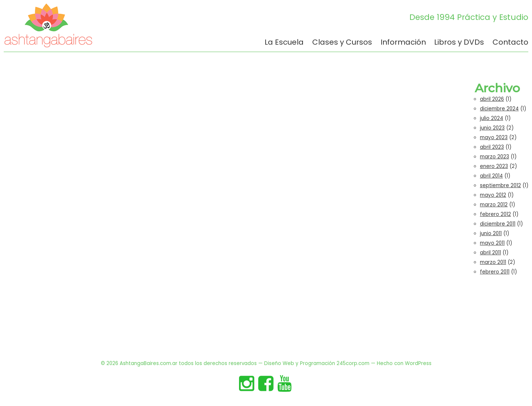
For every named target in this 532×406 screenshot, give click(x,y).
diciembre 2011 (498, 224)
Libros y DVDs (459, 43)
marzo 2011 (493, 262)
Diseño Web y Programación (300, 363)
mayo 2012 (493, 195)
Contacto (510, 43)
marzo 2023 (495, 157)
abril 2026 (492, 99)
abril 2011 (490, 253)
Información (403, 43)
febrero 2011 (495, 272)
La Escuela (284, 43)
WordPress (418, 363)
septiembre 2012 (500, 185)
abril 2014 (491, 176)
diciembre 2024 (499, 109)
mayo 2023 (494, 137)
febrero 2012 (495, 214)
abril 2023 (492, 147)
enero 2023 (494, 166)
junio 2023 (492, 128)
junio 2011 (491, 233)
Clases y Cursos (342, 43)
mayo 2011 (492, 243)
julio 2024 (492, 118)
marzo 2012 (494, 205)
